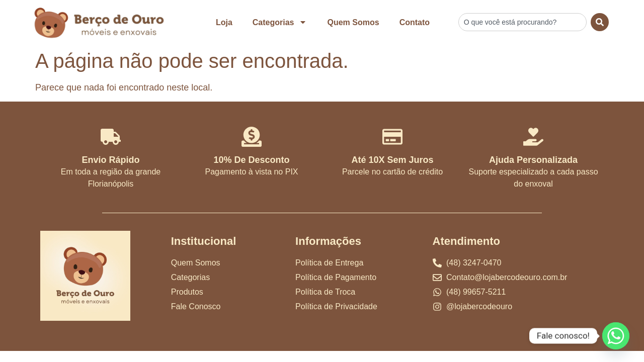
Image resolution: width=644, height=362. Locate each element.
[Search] (600, 22)
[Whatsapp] (616, 336)
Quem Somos (353, 22)
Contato (415, 22)
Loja (224, 22)
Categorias (280, 22)
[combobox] (522, 22)
